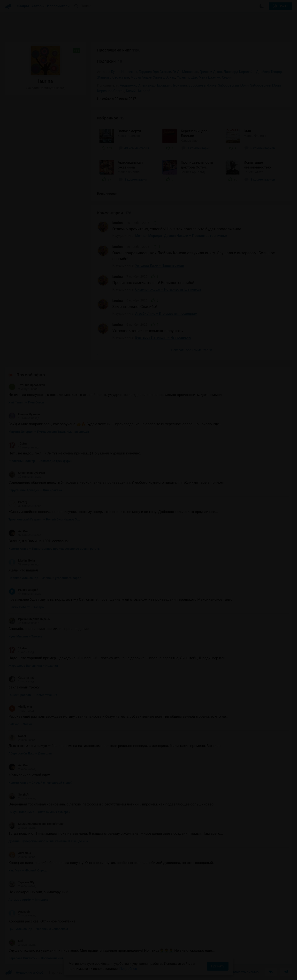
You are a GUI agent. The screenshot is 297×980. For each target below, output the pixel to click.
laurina (118, 223)
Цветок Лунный (24, 414)
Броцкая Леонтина (172, 85)
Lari (16, 941)
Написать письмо (245, 972)
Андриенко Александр (138, 85)
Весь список (109, 194)
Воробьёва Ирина (203, 85)
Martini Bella (22, 561)
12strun (18, 444)
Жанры (23, 6)
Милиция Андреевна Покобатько (36, 824)
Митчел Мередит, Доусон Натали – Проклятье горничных (181, 236)
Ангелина (20, 853)
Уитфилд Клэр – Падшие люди (160, 265)
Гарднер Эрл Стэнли (155, 72)
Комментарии (114, 213)
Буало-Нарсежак (124, 72)
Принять (218, 966)
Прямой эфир (31, 375)
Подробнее (128, 969)
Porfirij (18, 502)
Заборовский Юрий (265, 85)
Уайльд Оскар (164, 77)
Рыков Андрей (23, 590)
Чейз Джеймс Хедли (215, 77)
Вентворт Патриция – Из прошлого (163, 337)
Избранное (111, 118)
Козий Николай (138, 91)
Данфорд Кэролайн (239, 72)
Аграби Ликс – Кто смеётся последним (166, 314)
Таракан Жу (21, 882)
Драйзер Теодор (269, 72)
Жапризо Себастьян (113, 77)
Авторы (38, 6)
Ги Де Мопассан (185, 72)
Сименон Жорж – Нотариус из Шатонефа (168, 289)
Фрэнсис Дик (187, 77)
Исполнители (58, 6)
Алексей (19, 912)
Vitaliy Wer (20, 707)
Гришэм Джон (211, 72)
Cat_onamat (21, 678)
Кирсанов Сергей (111, 91)
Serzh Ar (19, 795)
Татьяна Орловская (27, 385)
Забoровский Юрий (233, 85)
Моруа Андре (141, 77)
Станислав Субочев (27, 473)
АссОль (18, 531)
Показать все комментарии (192, 350)
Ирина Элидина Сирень (29, 619)
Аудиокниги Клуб (24, 973)
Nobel (17, 736)
